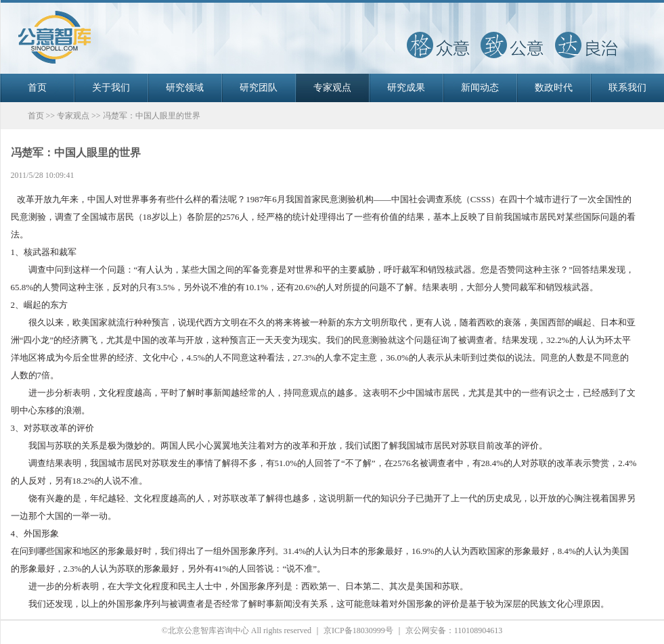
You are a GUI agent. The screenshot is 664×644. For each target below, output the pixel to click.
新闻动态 (480, 88)
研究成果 (406, 88)
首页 (37, 88)
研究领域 (185, 88)
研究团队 (259, 88)
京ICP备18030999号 (358, 630)
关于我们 (111, 88)
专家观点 (332, 88)
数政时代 (554, 88)
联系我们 (627, 88)
